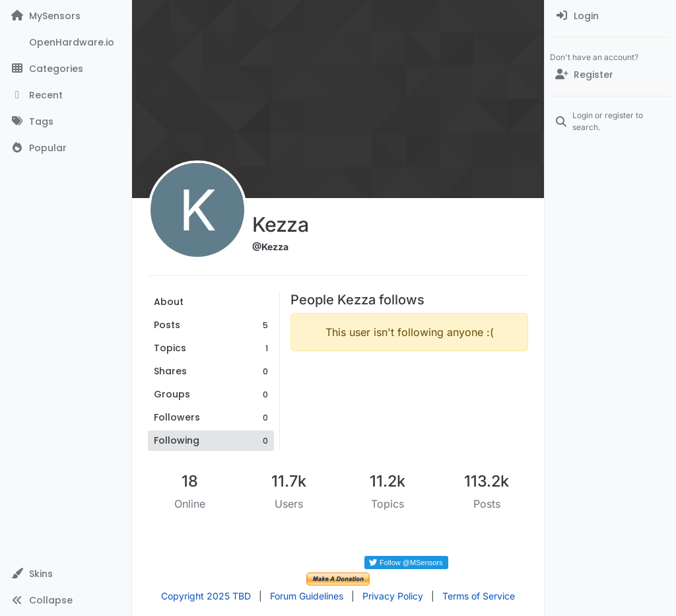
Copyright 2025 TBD (206, 596)
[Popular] (66, 148)
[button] (66, 574)
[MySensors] (66, 16)
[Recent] (66, 95)
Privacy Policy (393, 596)
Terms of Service (479, 596)
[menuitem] (610, 16)
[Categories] (66, 69)
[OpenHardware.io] (66, 42)
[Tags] (66, 121)
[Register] (610, 75)
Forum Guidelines (307, 596)
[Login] (610, 16)
